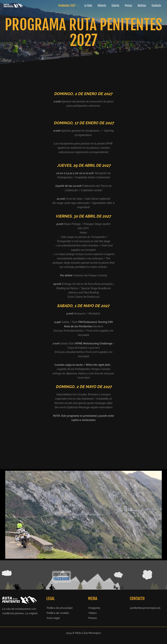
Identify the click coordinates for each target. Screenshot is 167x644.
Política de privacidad (60, 608)
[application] (77, 6)
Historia (102, 6)
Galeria (115, 6)
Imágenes (94, 608)
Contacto (156, 6)
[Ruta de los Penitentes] (13, 5)
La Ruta (88, 6)
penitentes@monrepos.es (145, 608)
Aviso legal (53, 618)
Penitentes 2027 (69, 6)
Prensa (128, 6)
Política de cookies (58, 613)
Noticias (142, 6)
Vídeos (93, 613)
